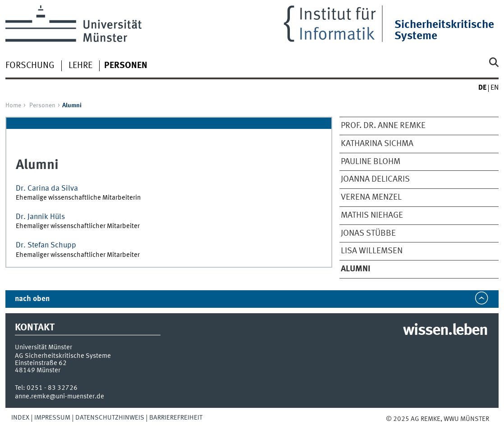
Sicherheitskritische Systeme (444, 31)
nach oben (32, 299)
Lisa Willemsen (372, 251)
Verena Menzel (371, 197)
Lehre (80, 66)
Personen (42, 105)
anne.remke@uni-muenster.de (60, 397)
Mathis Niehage (372, 215)
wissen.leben (445, 331)
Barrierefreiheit (176, 418)
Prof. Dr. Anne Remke (383, 126)
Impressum (52, 418)
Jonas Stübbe (368, 233)
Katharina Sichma (377, 144)
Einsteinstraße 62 (41, 363)
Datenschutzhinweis (110, 418)
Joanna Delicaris (375, 179)
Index (20, 418)
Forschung (30, 66)
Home (13, 105)
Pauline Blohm (371, 162)
